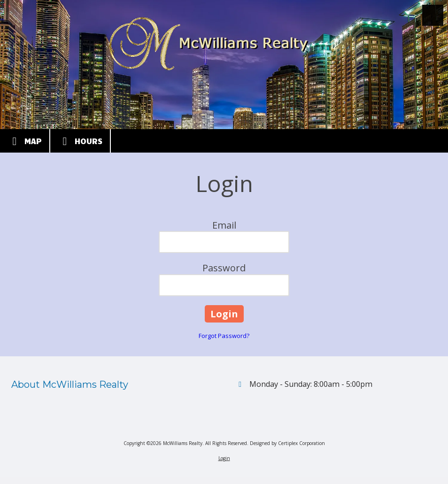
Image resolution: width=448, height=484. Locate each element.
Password (224, 268)
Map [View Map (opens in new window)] (25, 141)
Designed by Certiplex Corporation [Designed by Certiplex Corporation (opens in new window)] (287, 443)
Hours (80, 141)
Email (224, 225)
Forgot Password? (224, 336)
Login (224, 458)
